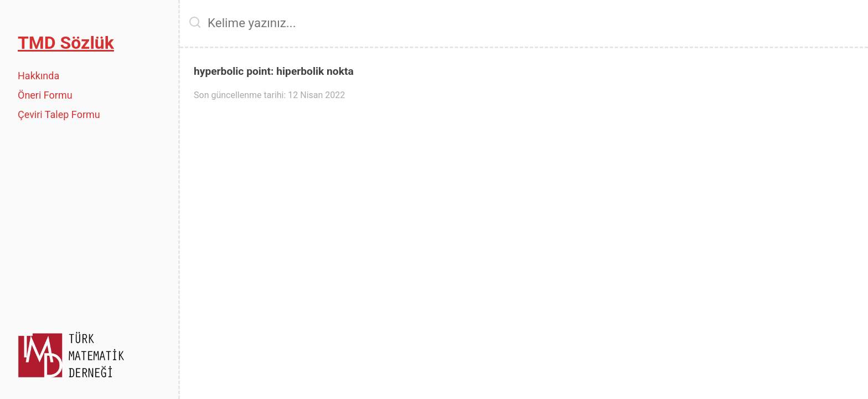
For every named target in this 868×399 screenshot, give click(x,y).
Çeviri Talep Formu (59, 114)
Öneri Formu (45, 95)
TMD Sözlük (66, 43)
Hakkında (38, 76)
